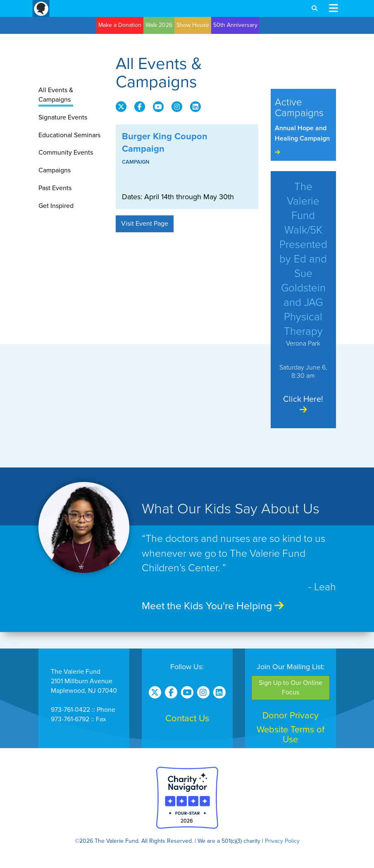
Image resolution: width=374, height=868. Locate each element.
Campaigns (55, 170)
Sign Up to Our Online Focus (291, 688)
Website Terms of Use (291, 734)
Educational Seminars (69, 135)
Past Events (55, 188)
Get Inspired (56, 206)
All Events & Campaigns (56, 95)
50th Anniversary (235, 25)
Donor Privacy (291, 715)
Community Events (66, 153)
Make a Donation (120, 25)
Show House (193, 25)
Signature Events (63, 117)
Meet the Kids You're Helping (213, 606)
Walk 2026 (159, 25)
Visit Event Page (145, 224)
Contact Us (187, 718)
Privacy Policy (282, 841)
